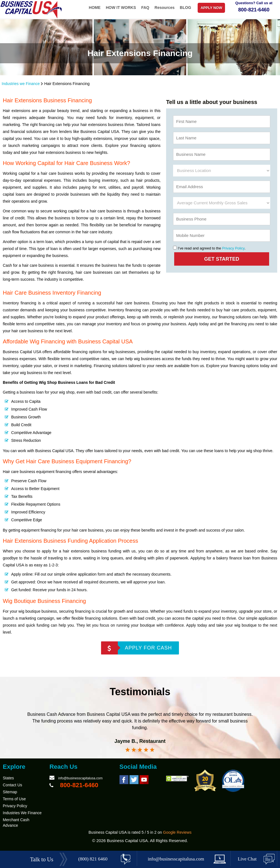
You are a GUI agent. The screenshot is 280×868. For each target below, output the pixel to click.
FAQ (145, 8)
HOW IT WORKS (121, 8)
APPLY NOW (211, 8)
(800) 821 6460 (93, 859)
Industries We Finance (22, 813)
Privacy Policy (233, 248)
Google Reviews (177, 832)
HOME (95, 8)
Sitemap (10, 792)
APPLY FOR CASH (148, 648)
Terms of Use (14, 799)
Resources (165, 8)
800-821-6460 (254, 10)
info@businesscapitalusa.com (80, 778)
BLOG (185, 8)
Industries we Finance (21, 84)
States (8, 778)
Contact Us (12, 785)
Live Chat (247, 859)
